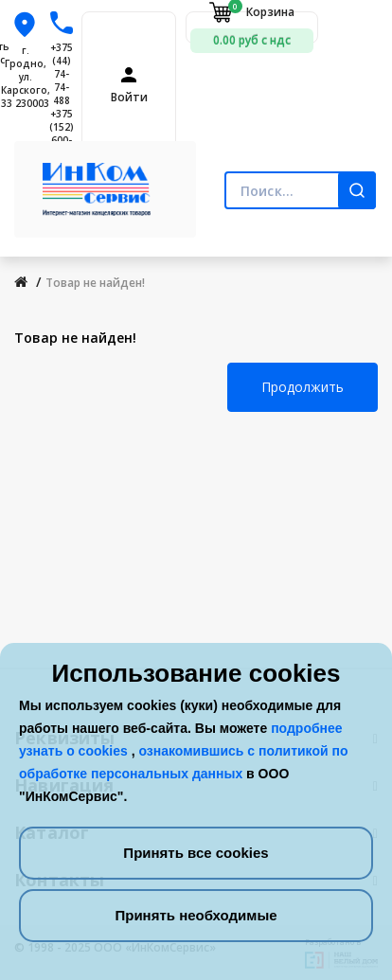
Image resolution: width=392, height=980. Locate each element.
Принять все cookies (196, 853)
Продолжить (303, 387)
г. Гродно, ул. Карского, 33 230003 (26, 77)
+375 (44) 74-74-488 (62, 74)
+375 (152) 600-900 (62, 134)
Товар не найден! (95, 283)
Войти (129, 98)
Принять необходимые (196, 915)
